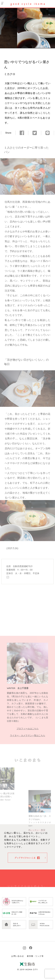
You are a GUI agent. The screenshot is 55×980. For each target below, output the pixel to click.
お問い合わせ (18, 972)
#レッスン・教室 (37, 845)
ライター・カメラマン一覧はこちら (28, 735)
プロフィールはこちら (28, 729)
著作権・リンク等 (35, 972)
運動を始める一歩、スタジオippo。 (40, 836)
